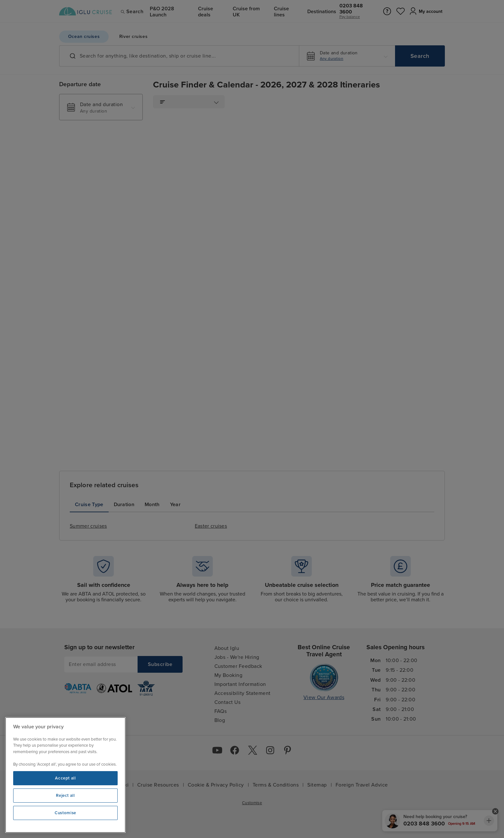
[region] (65, 775)
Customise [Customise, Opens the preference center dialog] (65, 813)
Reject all (65, 796)
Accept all (65, 778)
